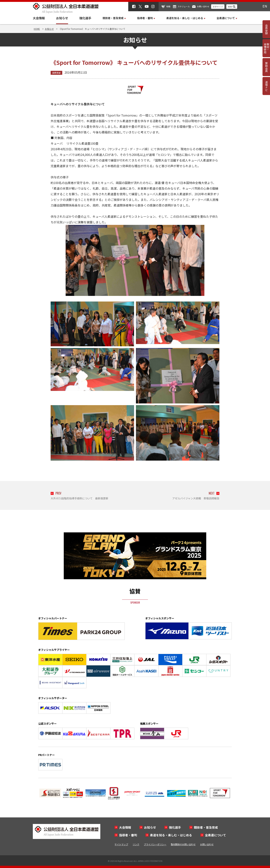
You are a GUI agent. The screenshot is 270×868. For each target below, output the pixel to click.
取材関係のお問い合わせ (183, 844)
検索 (230, 7)
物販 (168, 6)
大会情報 (39, 18)
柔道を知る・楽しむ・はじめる (171, 835)
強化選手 (85, 18)
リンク (136, 844)
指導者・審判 (128, 835)
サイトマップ (121, 844)
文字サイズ (218, 7)
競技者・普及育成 (206, 827)
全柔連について (215, 835)
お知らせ (62, 18)
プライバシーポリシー (155, 844)
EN (265, 6)
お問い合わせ (203, 6)
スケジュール (184, 6)
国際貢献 (56, 73)
